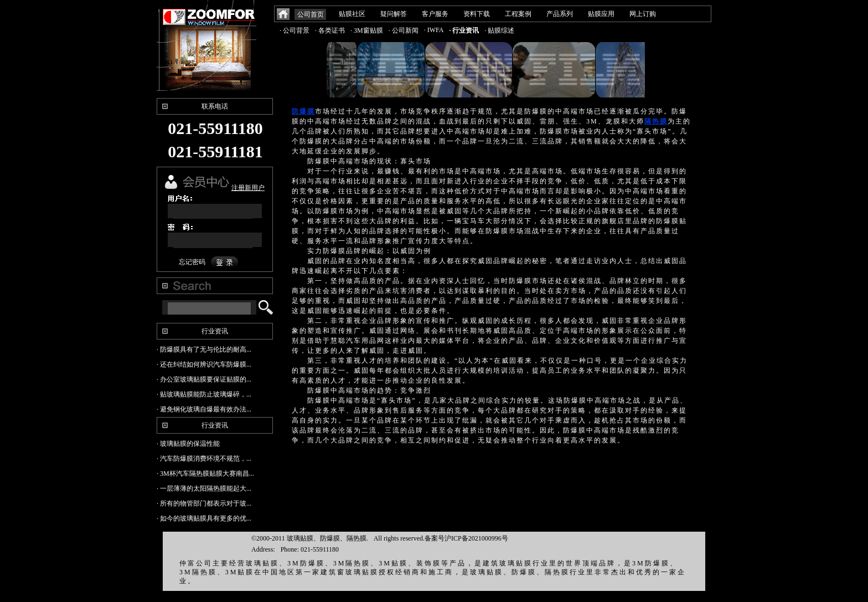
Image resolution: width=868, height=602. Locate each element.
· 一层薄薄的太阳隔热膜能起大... (204, 488)
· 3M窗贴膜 (367, 30)
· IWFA (434, 30)
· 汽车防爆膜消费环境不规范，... (204, 459)
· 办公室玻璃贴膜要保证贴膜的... (204, 379)
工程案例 (518, 14)
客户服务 (435, 14)
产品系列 (560, 14)
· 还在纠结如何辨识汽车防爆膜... (204, 364)
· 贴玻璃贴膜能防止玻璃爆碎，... (204, 394)
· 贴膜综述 (499, 30)
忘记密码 (192, 262)
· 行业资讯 (464, 30)
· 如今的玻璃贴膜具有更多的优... (204, 518)
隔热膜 (656, 121)
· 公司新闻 (404, 30)
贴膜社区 (352, 14)
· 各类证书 (330, 30)
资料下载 (477, 14)
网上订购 (643, 14)
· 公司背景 (294, 30)
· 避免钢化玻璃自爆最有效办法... (204, 409)
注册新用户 (248, 188)
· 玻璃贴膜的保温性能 (188, 444)
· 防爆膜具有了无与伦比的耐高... (204, 349)
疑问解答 (394, 14)
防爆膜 (303, 111)
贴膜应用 (601, 14)
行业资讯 (215, 331)
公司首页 (311, 14)
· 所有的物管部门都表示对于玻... (204, 503)
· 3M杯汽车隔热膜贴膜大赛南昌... (205, 474)
